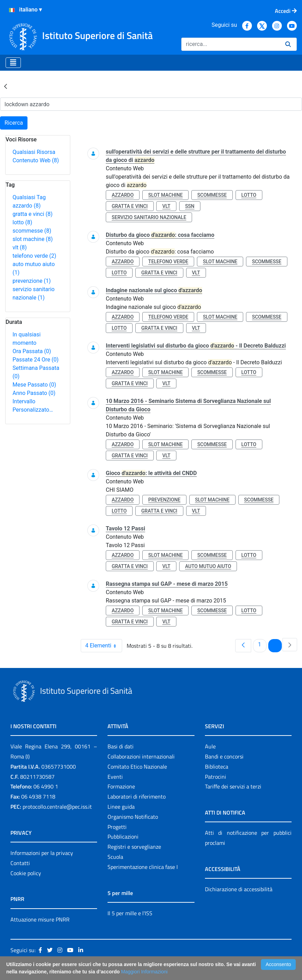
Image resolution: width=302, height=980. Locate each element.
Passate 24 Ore (35, 360)
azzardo (27, 206)
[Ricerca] (231, 44)
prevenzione (32, 281)
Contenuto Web (36, 160)
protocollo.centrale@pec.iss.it (57, 807)
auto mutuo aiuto (208, 566)
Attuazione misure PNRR (40, 919)
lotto (22, 222)
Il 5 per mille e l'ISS (130, 913)
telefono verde (34, 256)
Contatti (20, 863)
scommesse (32, 231)
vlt (20, 247)
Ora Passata (32, 351)
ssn (190, 206)
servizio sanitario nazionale (149, 217)
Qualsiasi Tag (29, 197)
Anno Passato (34, 393)
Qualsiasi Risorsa (34, 152)
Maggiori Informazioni (144, 972)
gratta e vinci (33, 214)
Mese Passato (34, 385)
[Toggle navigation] (13, 63)
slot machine (33, 239)
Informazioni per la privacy (42, 853)
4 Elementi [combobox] (104, 646)
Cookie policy (26, 873)
